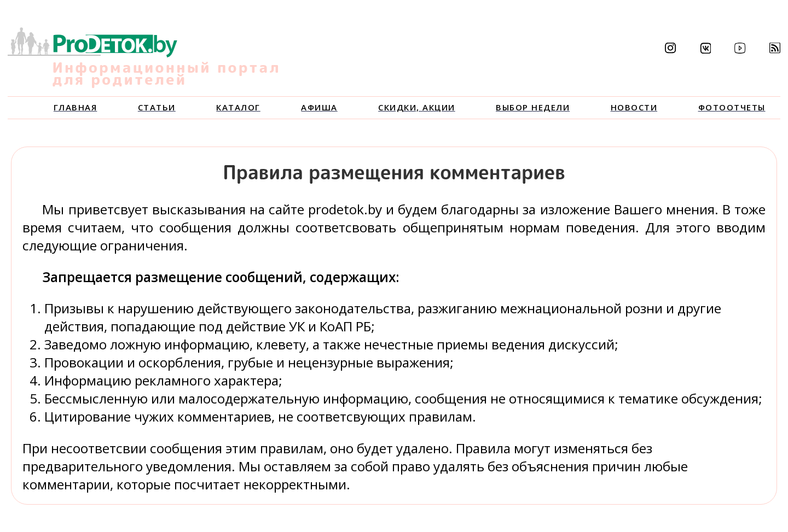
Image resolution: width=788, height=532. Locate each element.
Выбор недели (533, 107)
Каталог (238, 107)
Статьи (157, 107)
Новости (634, 107)
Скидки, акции (417, 107)
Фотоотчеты (732, 107)
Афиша (319, 107)
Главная (76, 107)
